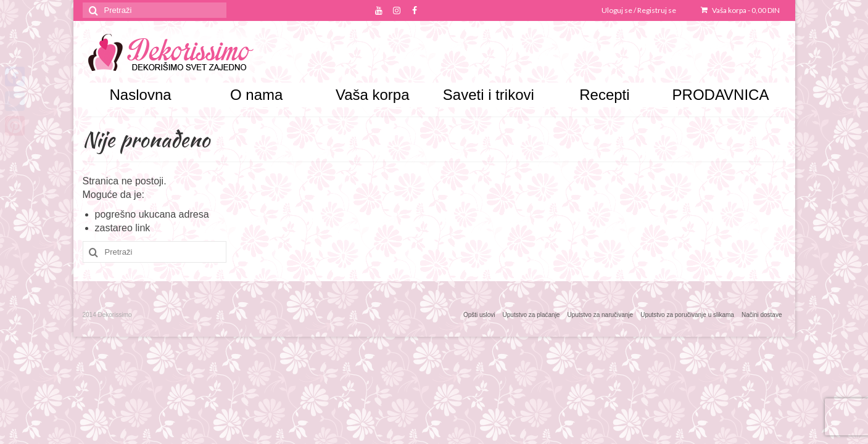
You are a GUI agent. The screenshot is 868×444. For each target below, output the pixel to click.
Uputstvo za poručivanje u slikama (687, 315)
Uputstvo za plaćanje (531, 315)
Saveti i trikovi (489, 95)
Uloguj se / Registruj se (639, 10)
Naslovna (141, 95)
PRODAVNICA (721, 95)
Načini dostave (762, 315)
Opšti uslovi (479, 315)
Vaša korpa (740, 10)
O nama (256, 95)
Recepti (604, 95)
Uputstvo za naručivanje (600, 315)
